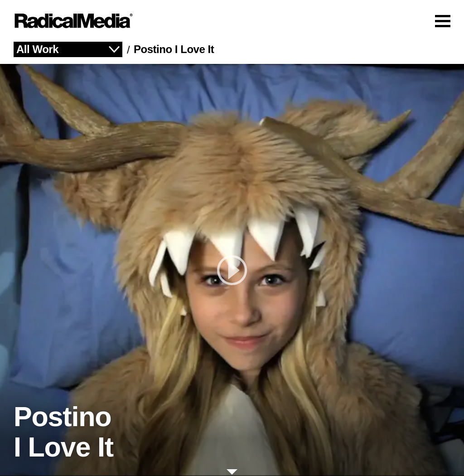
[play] (232, 270)
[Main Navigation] (232, 21)
